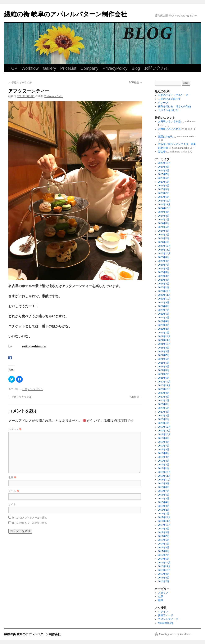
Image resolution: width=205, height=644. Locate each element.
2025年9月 (164, 167)
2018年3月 (164, 506)
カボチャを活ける (168, 110)
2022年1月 (164, 333)
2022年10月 (164, 299)
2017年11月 (164, 521)
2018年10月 (164, 480)
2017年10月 (164, 525)
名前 (12, 478)
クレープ (163, 103)
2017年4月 (164, 547)
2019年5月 (164, 453)
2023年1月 (164, 287)
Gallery (49, 68)
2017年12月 (164, 517)
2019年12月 (164, 427)
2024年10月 (164, 208)
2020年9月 (164, 393)
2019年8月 (164, 442)
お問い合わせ (157, 68)
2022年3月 (164, 325)
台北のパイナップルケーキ (173, 95)
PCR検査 (135, 83)
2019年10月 (164, 434)
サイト (12, 504)
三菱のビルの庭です (169, 99)
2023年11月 (164, 250)
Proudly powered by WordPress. (175, 634)
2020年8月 (164, 397)
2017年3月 (164, 551)
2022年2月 (164, 329)
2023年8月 (164, 261)
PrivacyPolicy (115, 68)
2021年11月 (164, 340)
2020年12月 (164, 382)
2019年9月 (164, 438)
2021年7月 (164, 355)
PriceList (68, 68)
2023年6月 (164, 268)
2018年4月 (164, 502)
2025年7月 (164, 174)
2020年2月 (164, 419)
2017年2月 (164, 555)
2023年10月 (164, 253)
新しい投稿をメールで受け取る (29, 523)
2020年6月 (164, 404)
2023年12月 (164, 246)
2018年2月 (164, 510)
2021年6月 (164, 359)
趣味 (161, 600)
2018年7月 (164, 491)
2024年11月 (164, 204)
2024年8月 (164, 216)
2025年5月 (164, 182)
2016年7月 (164, 581)
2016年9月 (164, 574)
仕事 (25, 389)
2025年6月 (164, 178)
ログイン (163, 612)
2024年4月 (164, 231)
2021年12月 (164, 336)
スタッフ (163, 593)
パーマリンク (36, 389)
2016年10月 (164, 570)
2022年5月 (164, 317)
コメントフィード (168, 619)
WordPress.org (165, 623)
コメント (15, 429)
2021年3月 (164, 370)
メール (14, 491)
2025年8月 (164, 170)
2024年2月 (164, 238)
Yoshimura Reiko (54, 96)
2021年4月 (164, 367)
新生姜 (162, 152)
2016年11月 (164, 566)
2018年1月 (164, 514)
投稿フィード (166, 615)
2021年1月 (164, 378)
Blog (136, 68)
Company (90, 68)
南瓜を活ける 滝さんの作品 (174, 106)
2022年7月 (164, 310)
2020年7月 (164, 400)
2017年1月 (164, 559)
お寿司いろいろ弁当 (169, 121)
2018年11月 (164, 476)
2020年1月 (164, 423)
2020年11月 (164, 385)
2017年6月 (164, 540)
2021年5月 (164, 363)
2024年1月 (164, 242)
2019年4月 (164, 457)
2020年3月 (164, 416)
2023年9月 (164, 257)
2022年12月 (164, 291)
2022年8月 (164, 306)
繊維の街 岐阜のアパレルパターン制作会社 (66, 14)
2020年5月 (164, 408)
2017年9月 (164, 529)
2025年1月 (164, 197)
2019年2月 (164, 465)
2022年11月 (164, 295)
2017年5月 (164, 544)
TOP (13, 68)
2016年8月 (164, 578)
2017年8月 (164, 532)
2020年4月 (164, 412)
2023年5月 (164, 272)
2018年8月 (164, 487)
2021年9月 (164, 348)
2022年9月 (164, 302)
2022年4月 (164, 321)
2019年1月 (164, 468)
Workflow (30, 68)
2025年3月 (164, 189)
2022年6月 (164, 314)
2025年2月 (164, 193)
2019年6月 (164, 449)
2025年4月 (164, 186)
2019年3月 (164, 461)
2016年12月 (164, 563)
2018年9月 (164, 483)
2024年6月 (164, 223)
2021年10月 (164, 344)
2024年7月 (164, 219)
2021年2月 (164, 374)
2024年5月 (164, 227)
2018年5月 (164, 498)
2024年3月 (164, 235)
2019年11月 (164, 431)
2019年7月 (164, 446)
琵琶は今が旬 (166, 137)
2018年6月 (164, 495)
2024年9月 (164, 212)
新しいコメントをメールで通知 (29, 518)
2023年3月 (164, 280)
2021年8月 (164, 351)
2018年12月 (164, 472)
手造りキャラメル (20, 83)
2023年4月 (164, 276)
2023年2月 (164, 284)
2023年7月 (164, 265)
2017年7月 (164, 536)
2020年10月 (164, 389)
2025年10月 (164, 163)
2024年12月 (164, 201)
